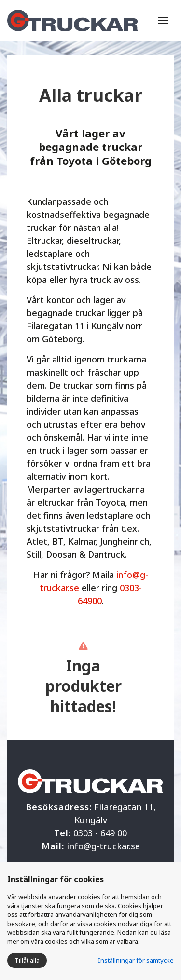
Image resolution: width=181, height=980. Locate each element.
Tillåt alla (27, 960)
